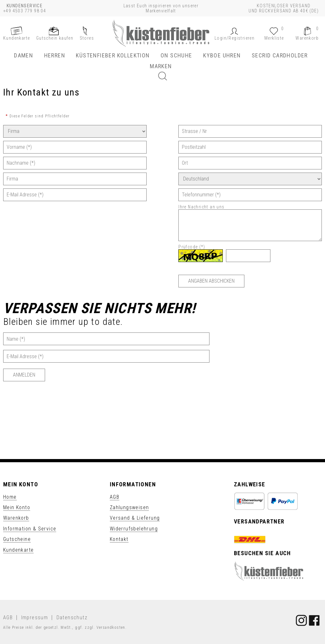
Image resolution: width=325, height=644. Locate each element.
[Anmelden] (24, 375)
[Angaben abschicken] (211, 281)
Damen (23, 55)
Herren (55, 55)
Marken (161, 66)
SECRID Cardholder (280, 55)
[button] (235, 38)
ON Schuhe (176, 55)
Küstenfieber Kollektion (113, 55)
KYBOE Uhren (222, 55)
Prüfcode (192, 247)
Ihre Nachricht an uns (202, 207)
